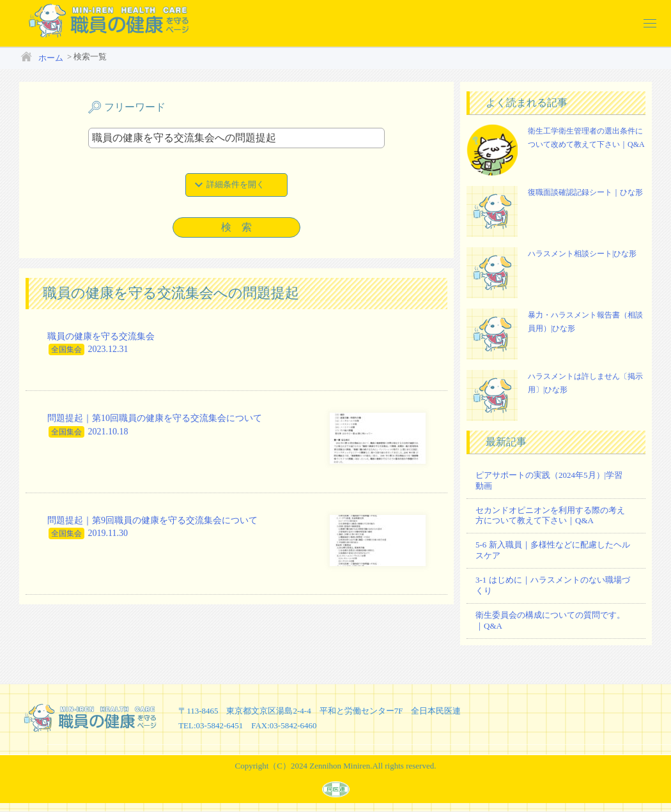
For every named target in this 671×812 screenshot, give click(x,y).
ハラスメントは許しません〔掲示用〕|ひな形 (585, 383)
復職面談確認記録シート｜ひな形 (585, 192)
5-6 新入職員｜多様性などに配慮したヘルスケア (553, 550)
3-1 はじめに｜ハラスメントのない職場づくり (553, 585)
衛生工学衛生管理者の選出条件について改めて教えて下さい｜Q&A (586, 138)
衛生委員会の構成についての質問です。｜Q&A (550, 620)
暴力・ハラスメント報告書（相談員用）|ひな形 (585, 322)
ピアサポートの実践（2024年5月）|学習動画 (549, 480)
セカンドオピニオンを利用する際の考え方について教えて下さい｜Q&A (550, 516)
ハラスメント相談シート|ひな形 (582, 254)
